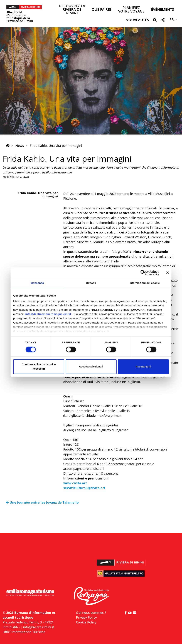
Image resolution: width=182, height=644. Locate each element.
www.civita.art (75, 483)
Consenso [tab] (37, 283)
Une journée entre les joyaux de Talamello (42, 502)
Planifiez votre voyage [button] (131, 10)
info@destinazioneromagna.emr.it (48, 314)
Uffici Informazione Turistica (24, 632)
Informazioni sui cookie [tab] (145, 283)
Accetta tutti (143, 366)
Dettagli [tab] (91, 283)
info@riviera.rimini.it (39, 627)
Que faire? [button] (102, 10)
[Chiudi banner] (168, 273)
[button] (155, 21)
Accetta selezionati (91, 366)
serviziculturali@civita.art (84, 488)
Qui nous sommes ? (91, 613)
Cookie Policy (86, 622)
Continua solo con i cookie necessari (39, 366)
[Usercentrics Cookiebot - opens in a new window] (143, 273)
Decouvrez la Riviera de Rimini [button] (72, 10)
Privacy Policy (86, 617)
